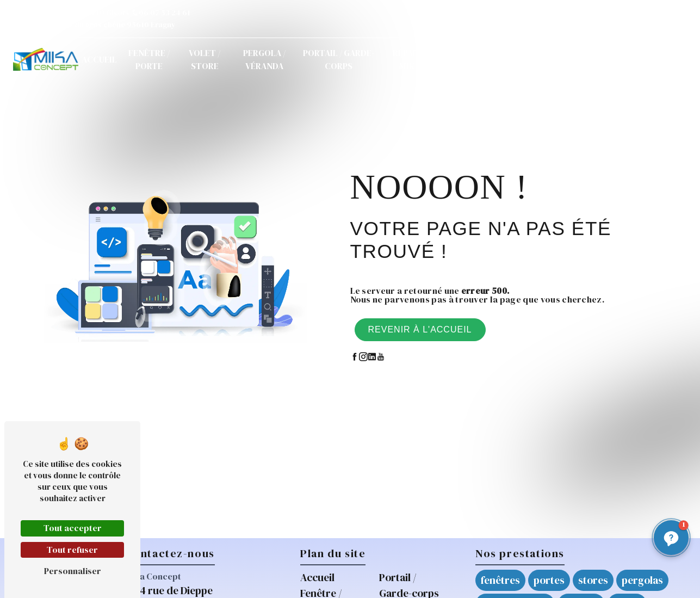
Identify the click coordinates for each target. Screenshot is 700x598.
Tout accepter (73, 528)
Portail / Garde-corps (339, 59)
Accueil (99, 59)
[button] (671, 538)
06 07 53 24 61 (161, 13)
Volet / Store (205, 59)
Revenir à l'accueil (420, 329)
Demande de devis (630, 59)
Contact (549, 59)
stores (593, 580)
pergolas (642, 580)
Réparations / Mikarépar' (423, 59)
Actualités (497, 59)
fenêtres (500, 580)
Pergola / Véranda (264, 59)
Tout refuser (72, 550)
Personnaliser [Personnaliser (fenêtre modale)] (73, 571)
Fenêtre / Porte (149, 59)
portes (549, 580)
